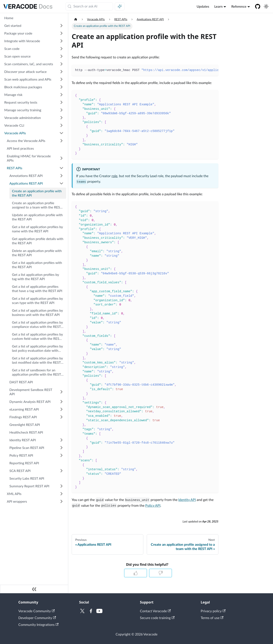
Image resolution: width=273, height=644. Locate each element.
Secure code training (157, 618)
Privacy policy (213, 611)
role (114, 176)
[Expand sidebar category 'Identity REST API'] (61, 440)
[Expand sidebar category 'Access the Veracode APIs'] (61, 141)
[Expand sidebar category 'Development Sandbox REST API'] (61, 392)
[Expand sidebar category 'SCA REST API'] (61, 471)
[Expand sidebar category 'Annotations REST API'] (61, 176)
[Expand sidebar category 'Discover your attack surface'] (61, 72)
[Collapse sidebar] (34, 589)
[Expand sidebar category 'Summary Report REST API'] (61, 486)
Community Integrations (38, 625)
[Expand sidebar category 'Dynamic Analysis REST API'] (61, 402)
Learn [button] (219, 6)
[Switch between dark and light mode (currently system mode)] (266, 6)
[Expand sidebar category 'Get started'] (61, 26)
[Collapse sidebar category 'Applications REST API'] (61, 183)
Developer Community (37, 618)
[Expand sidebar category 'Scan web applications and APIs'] (61, 79)
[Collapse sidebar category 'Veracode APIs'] (61, 133)
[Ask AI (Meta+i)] (120, 6)
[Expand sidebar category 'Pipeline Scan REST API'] (61, 448)
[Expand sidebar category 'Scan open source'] (61, 56)
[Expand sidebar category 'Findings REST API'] (61, 417)
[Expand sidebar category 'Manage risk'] (61, 95)
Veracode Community (36, 611)
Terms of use (212, 618)
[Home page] (76, 20)
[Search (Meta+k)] (89, 6)
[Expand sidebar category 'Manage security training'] (61, 110)
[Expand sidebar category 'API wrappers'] (61, 501)
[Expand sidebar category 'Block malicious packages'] (61, 87)
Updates (203, 6)
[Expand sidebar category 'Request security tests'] (61, 102)
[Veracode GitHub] (258, 6)
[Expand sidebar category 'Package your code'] (61, 33)
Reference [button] (239, 6)
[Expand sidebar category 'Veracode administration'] (61, 118)
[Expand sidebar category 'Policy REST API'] (61, 455)
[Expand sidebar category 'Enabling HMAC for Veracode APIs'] (61, 158)
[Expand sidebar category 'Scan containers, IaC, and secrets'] (61, 64)
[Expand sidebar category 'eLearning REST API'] (61, 409)
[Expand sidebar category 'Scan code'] (61, 49)
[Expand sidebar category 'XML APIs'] (61, 494)
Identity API (187, 500)
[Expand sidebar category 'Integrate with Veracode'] (61, 41)
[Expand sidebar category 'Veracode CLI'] (61, 125)
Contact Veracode (155, 611)
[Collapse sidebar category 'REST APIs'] (61, 168)
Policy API (153, 506)
